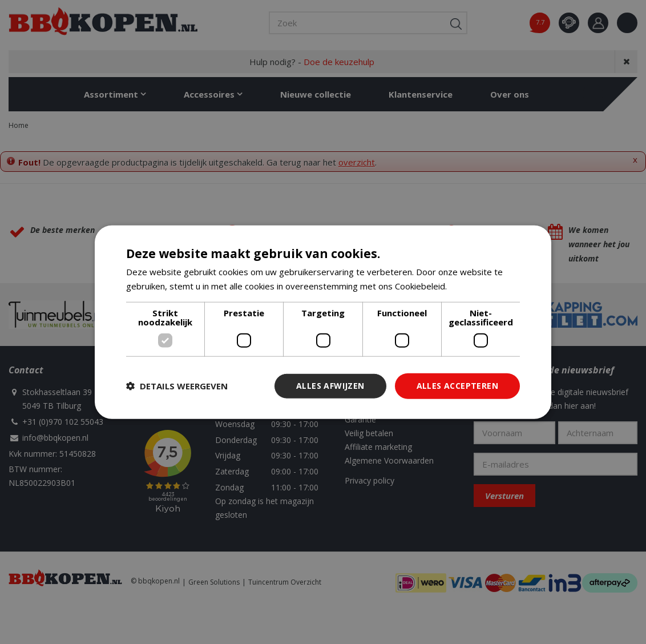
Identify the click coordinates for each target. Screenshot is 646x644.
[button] (177, 386)
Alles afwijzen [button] (330, 386)
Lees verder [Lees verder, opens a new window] (473, 286)
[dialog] (323, 322)
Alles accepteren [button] (457, 386)
